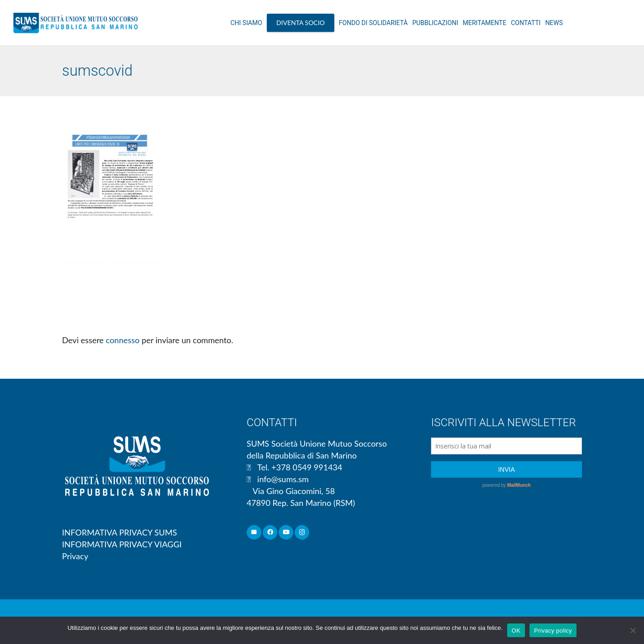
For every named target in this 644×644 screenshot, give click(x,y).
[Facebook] (270, 533)
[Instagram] (302, 533)
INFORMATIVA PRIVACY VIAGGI (122, 544)
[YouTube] (286, 533)
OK (516, 631)
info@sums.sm (283, 479)
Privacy (75, 556)
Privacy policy (553, 631)
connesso (123, 340)
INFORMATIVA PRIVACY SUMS (119, 532)
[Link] (75, 23)
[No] (633, 630)
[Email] (254, 533)
